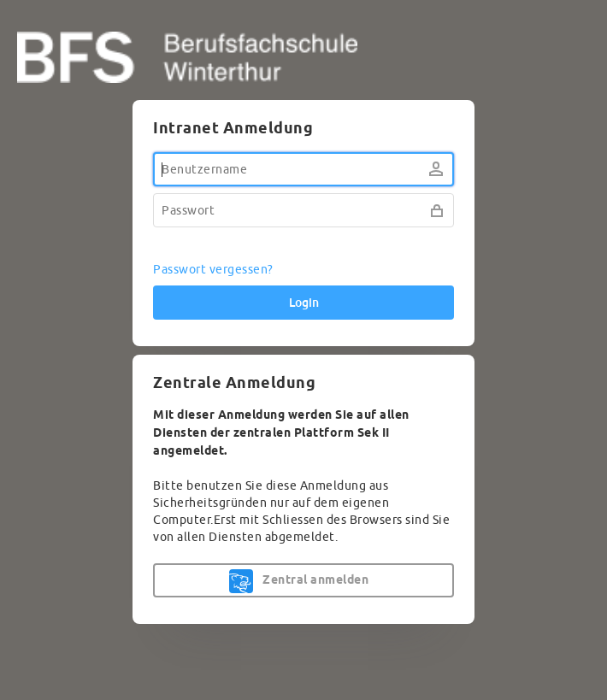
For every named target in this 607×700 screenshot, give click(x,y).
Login (304, 303)
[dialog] (303, 362)
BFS (303, 57)
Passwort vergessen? (213, 270)
